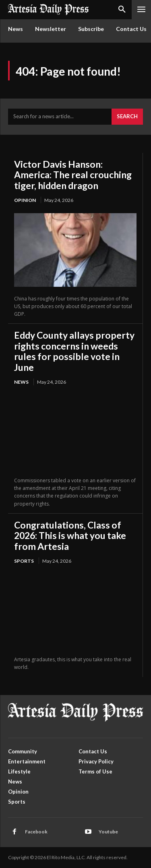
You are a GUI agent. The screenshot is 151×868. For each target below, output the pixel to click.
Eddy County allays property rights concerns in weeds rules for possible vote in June (74, 351)
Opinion (25, 200)
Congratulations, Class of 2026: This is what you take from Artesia (70, 536)
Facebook (36, 832)
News (21, 382)
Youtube (108, 832)
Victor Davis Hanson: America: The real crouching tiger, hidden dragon (73, 175)
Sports (24, 561)
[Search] (127, 117)
